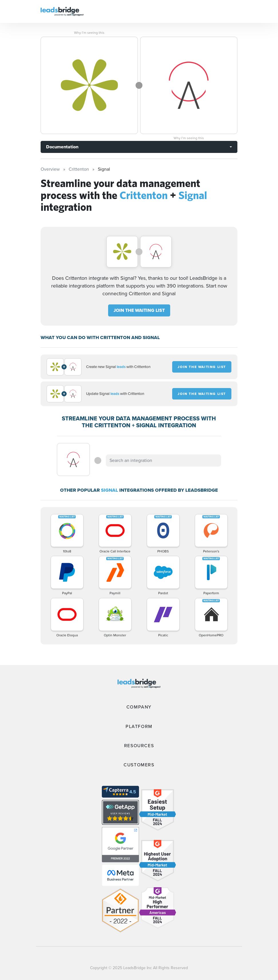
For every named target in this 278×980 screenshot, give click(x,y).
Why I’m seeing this (89, 33)
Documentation (62, 147)
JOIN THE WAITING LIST (139, 310)
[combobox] (163, 461)
